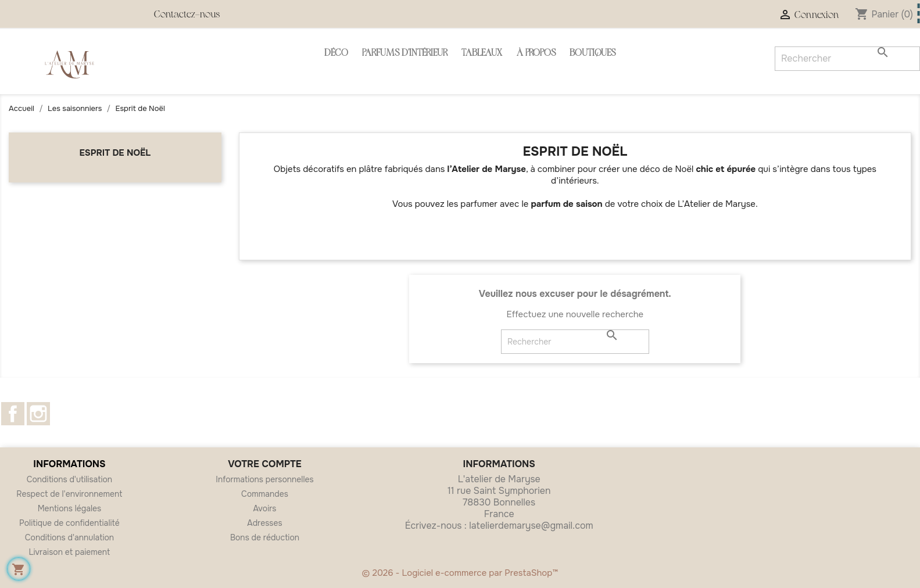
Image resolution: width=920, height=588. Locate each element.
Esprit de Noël (115, 153)
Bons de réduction (265, 537)
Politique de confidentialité (69, 523)
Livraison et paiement (70, 552)
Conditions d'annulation (69, 537)
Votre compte (265, 464)
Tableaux (482, 54)
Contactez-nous (187, 15)
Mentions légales (70, 508)
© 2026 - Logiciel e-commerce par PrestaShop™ (460, 573)
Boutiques (593, 54)
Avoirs (264, 508)
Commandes (265, 494)
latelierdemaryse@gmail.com (531, 526)
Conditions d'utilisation (70, 479)
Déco (336, 54)
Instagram (38, 414)
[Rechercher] (575, 342)
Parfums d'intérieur (405, 54)
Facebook (13, 414)
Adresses (264, 523)
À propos (536, 54)
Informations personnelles (264, 479)
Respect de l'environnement (69, 494)
